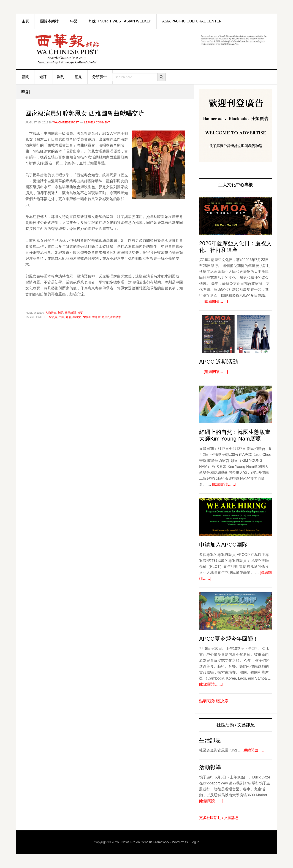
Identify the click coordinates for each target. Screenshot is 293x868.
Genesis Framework (155, 842)
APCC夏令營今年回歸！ (229, 639)
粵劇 (68, 317)
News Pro (129, 842)
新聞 (60, 313)
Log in (195, 842)
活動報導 (210, 767)
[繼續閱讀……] (216, 301)
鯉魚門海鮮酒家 (111, 317)
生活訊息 (210, 740)
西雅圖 (87, 317)
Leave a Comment (97, 122)
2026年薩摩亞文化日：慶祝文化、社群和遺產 (235, 247)
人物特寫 (51, 313)
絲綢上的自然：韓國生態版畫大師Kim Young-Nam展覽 (235, 435)
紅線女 (77, 317)
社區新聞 (70, 313)
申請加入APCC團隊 (223, 545)
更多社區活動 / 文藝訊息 (219, 818)
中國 (61, 317)
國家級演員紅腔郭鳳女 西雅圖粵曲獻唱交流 (105, 113)
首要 (80, 313)
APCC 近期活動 (218, 362)
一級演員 (52, 317)
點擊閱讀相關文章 (214, 701)
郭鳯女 (96, 317)
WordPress (180, 842)
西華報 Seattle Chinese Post (68, 49)
